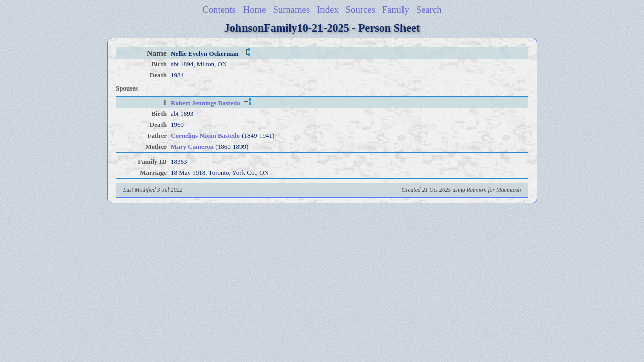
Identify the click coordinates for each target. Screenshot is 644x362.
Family (396, 9)
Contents (219, 9)
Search (429, 9)
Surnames (291, 9)
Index (328, 9)
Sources (360, 9)
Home (255, 9)
